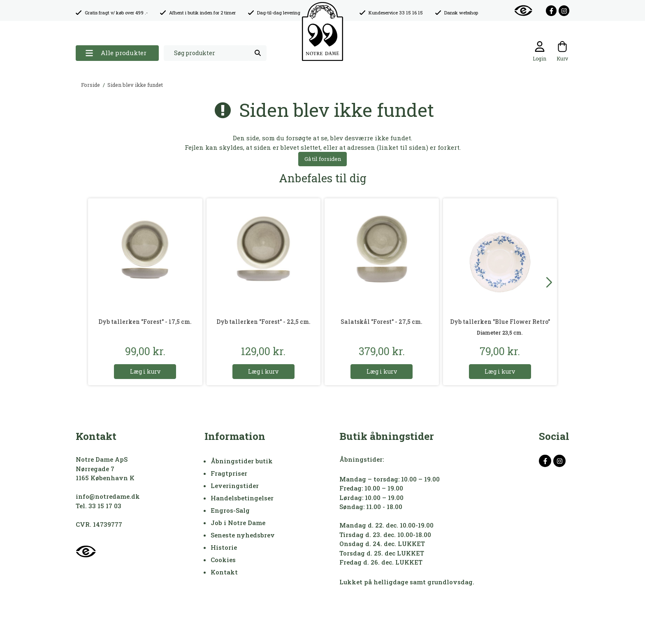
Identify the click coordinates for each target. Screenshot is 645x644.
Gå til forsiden (323, 159)
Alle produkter (116, 53)
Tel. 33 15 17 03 (99, 506)
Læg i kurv (145, 371)
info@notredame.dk (108, 496)
